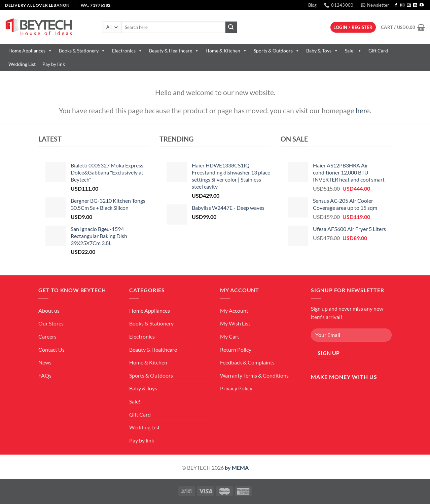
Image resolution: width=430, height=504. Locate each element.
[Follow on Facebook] (396, 5)
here (363, 110)
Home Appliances (30, 51)
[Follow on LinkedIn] (415, 5)
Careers (47, 336)
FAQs (45, 375)
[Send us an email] (409, 5)
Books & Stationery (82, 51)
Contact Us (51, 350)
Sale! (353, 51)
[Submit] (231, 27)
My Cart (230, 336)
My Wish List (235, 323)
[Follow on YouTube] (422, 5)
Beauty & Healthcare (174, 51)
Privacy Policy (236, 388)
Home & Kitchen (226, 51)
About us (49, 311)
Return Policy (236, 350)
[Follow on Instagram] (402, 5)
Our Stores (51, 323)
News (45, 362)
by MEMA (237, 468)
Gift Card (378, 51)
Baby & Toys (322, 51)
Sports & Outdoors (277, 51)
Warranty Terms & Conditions (254, 375)
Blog (312, 5)
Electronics (127, 51)
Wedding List (22, 64)
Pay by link (54, 64)
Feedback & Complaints (247, 362)
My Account (234, 311)
